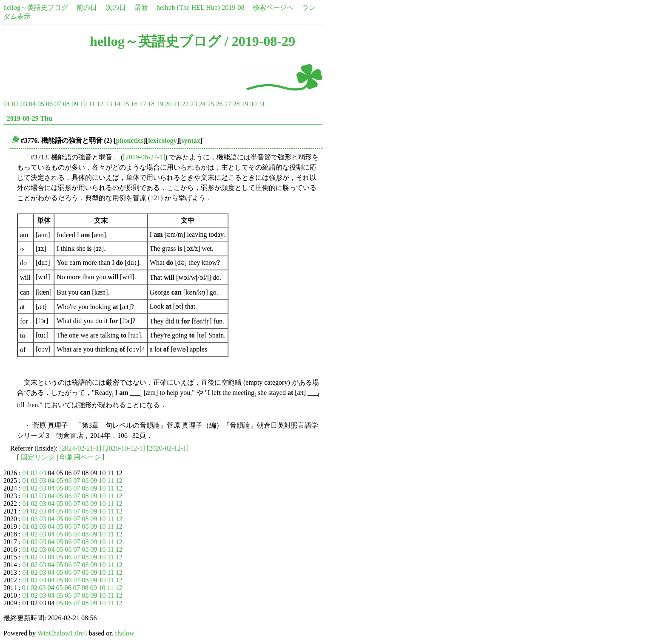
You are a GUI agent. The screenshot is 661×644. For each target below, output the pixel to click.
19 (160, 104)
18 (151, 104)
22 (185, 104)
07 (58, 104)
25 (211, 104)
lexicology (162, 140)
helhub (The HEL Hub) (188, 7)
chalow (124, 633)
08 (66, 104)
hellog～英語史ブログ (36, 7)
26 (219, 104)
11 (92, 104)
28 (236, 104)
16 (134, 104)
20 (168, 104)
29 (245, 104)
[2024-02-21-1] (81, 448)
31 (262, 104)
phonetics (130, 140)
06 (49, 104)
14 (117, 104)
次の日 (116, 7)
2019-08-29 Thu (30, 118)
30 (253, 104)
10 (83, 104)
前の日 (87, 7)
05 (41, 104)
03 (24, 104)
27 (228, 104)
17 (142, 104)
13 (108, 104)
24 (202, 104)
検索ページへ (273, 7)
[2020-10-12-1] (124, 448)
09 (75, 104)
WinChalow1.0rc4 (62, 633)
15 (125, 104)
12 (100, 104)
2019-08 (233, 7)
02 (15, 104)
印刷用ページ (80, 457)
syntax (191, 140)
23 (194, 104)
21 (177, 104)
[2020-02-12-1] (168, 448)
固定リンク (38, 457)
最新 (141, 7)
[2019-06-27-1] (144, 157)
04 (32, 104)
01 (7, 104)
